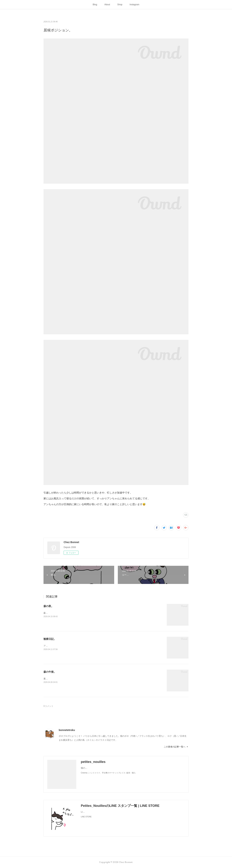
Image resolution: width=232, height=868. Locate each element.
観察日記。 (50, 639)
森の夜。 (49, 606)
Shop (120, 5)
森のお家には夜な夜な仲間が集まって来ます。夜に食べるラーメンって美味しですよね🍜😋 (89, 613)
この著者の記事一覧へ (176, 747)
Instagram (134, 5)
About (107, 5)
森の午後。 (50, 672)
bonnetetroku (67, 730)
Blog (95, 5)
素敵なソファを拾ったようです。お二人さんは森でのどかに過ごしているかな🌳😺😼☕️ (87, 679)
